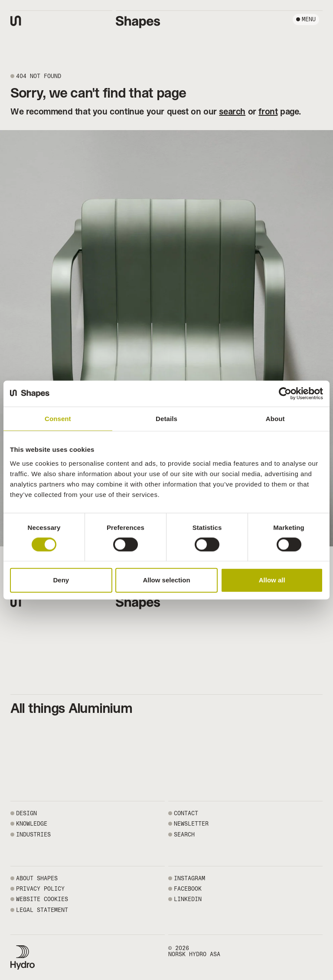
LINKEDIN (188, 899)
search (232, 111)
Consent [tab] (58, 419)
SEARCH (184, 835)
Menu (309, 19)
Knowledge (32, 824)
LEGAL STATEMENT (42, 910)
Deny (61, 580)
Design (26, 813)
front (268, 111)
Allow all (272, 580)
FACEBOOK (188, 889)
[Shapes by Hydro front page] (138, 22)
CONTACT (186, 813)
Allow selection (166, 580)
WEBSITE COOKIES (42, 899)
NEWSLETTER (191, 824)
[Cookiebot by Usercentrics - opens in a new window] (285, 394)
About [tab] (275, 419)
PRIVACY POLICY (40, 889)
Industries (33, 835)
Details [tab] (166, 419)
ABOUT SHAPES (37, 878)
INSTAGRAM (189, 878)
